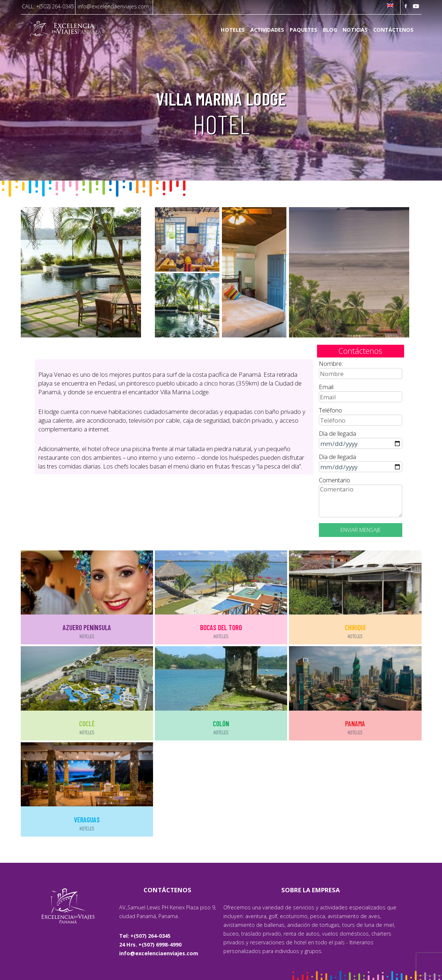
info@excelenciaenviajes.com (113, 6)
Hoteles (233, 30)
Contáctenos (393, 30)
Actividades (267, 30)
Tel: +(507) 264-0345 (145, 936)
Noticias (355, 30)
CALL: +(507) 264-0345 (48, 6)
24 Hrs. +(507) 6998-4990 (150, 945)
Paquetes (304, 30)
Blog (330, 30)
